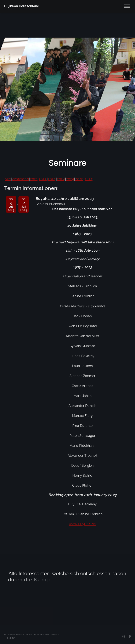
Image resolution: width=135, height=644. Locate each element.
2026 (79, 179)
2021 (34, 179)
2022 (43, 179)
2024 (61, 179)
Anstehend (20, 179)
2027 (89, 179)
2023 (52, 179)
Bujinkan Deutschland (22, 6)
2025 (70, 179)
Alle (8, 179)
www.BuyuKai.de (82, 524)
